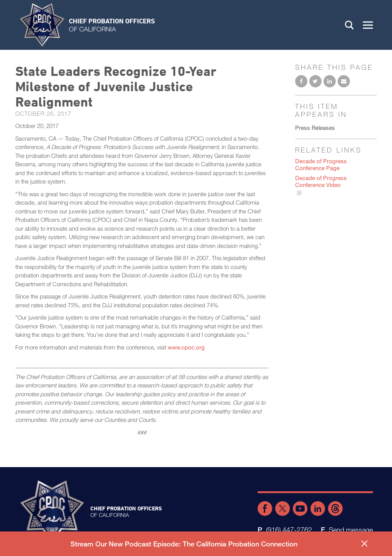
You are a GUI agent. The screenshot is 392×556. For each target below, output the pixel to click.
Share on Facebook (301, 81)
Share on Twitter (315, 81)
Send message (351, 530)
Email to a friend (344, 81)
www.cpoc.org (186, 347)
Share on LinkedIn (330, 81)
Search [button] (350, 25)
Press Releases (315, 128)
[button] (368, 25)
